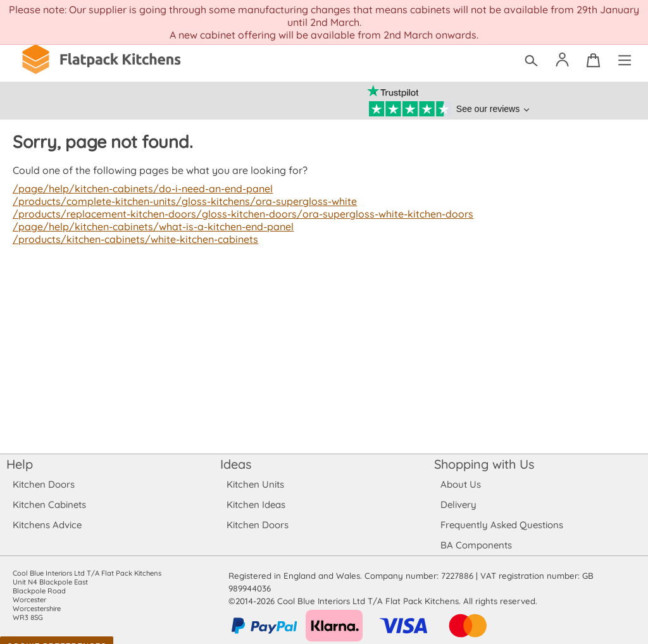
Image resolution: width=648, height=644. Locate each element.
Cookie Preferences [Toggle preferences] (57, 634)
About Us (460, 484)
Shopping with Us (484, 464)
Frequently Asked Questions (502, 525)
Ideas (236, 464)
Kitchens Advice (47, 525)
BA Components (476, 545)
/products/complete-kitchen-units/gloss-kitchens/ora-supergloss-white (180, 201)
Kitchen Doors (44, 484)
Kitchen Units (255, 484)
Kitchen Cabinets (50, 505)
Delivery (458, 505)
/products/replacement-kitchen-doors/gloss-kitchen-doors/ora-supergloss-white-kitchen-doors (238, 214)
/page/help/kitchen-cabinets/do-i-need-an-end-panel (140, 189)
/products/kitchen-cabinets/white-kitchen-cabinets (133, 239)
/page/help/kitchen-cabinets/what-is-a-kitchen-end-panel (150, 226)
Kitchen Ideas (256, 505)
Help (20, 464)
